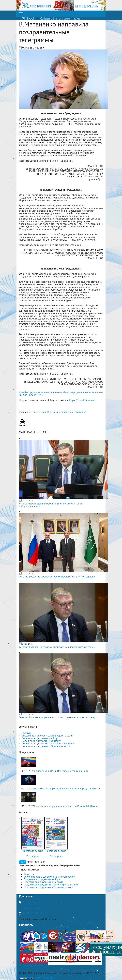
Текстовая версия (33, 851)
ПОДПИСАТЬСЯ (30, 870)
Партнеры (26, 925)
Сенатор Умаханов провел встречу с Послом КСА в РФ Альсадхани (57, 576)
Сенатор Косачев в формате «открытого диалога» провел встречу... (58, 717)
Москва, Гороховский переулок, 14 (42, 902)
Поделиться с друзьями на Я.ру (39, 738)
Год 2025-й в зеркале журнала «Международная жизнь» (67, 788)
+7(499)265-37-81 (32, 913)
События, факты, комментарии (60, 18)
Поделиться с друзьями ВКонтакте (41, 741)
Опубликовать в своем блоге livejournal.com (47, 735)
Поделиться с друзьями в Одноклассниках (46, 746)
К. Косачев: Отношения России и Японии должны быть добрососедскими (51, 505)
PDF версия (33, 856)
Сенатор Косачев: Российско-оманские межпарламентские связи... (57, 647)
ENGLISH (97, 2)
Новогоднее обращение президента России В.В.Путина (66, 806)
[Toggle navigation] (21, 14)
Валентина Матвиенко (74, 412)
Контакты (26, 896)
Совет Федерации (50, 412)
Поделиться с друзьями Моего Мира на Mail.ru (48, 743)
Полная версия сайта (31, 965)
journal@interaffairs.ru (32, 908)
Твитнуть (26, 733)
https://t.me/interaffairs (82, 400)
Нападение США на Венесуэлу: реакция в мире (61, 771)
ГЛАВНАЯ (28, 18)
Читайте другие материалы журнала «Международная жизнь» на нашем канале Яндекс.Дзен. (61, 393)
